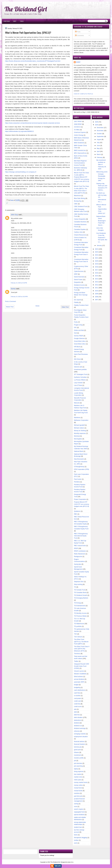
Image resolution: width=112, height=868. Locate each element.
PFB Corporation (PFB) (81, 469)
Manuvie (77, 403)
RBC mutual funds (80, 546)
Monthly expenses (80, 433)
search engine (79, 809)
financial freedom (80, 744)
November (100, 131)
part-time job (78, 796)
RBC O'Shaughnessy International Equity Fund (81, 536)
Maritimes (77, 418)
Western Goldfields (80, 674)
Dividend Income (79, 285)
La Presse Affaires (80, 380)
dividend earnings (80, 728)
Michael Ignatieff (79, 425)
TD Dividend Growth (81, 595)
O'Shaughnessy (79, 467)
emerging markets (80, 734)
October (99, 134)
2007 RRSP (78, 121)
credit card (77, 701)
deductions (78, 720)
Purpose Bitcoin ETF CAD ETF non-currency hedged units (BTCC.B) (82, 504)
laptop (76, 769)
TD (75, 587)
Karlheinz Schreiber (80, 377)
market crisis (78, 777)
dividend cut (78, 726)
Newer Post (10, 307)
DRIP (76, 274)
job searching (78, 766)
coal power (78, 698)
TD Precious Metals (80, 616)
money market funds (81, 782)
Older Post (65, 307)
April (98, 151)
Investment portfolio (80, 369)
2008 (97, 297)
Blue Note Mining (80, 198)
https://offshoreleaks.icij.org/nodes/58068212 (19, 131)
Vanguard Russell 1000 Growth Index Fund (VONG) (81, 666)
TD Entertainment (80, 606)
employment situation (81, 737)
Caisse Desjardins (80, 219)
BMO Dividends (79, 143)
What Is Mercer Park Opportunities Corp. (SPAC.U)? (102, 209)
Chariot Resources (80, 235)
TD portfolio (78, 626)
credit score (78, 706)
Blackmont (77, 196)
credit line (77, 704)
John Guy (14, 215)
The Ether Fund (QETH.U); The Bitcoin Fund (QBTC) (81, 642)
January (99, 245)
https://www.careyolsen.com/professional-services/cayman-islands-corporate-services (33, 123)
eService (77, 731)
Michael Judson (79, 428)
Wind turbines (78, 676)
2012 (97, 285)
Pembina (77, 482)
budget (76, 685)
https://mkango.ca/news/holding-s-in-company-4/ (21, 172)
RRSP (76, 548)
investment (78, 755)
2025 (97, 125)
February (100, 157)
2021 (97, 258)
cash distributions (80, 690)
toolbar (76, 840)
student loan (78, 827)
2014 (97, 279)
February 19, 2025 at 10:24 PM (19, 297)
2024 (97, 249)
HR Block (77, 347)
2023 (97, 252)
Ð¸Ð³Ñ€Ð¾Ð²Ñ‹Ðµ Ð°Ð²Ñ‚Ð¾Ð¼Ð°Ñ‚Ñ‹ (25, 1)
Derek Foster (78, 280)
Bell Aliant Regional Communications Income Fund (80, 163)
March (99, 154)
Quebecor (77, 511)
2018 (97, 267)
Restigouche (78, 556)
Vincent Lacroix (79, 671)
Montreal (77, 436)
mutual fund (78, 788)
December (100, 128)
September (100, 136)
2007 (97, 300)
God (75, 333)
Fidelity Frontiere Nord (81, 305)
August (99, 139)
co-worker (77, 696)
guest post (77, 750)
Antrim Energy (79, 135)
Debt (15, 21)
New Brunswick (79, 459)
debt (75, 712)
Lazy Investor (78, 383)
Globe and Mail (79, 330)
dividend (77, 723)
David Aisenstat (79, 277)
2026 (97, 122)
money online (78, 785)
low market (78, 774)
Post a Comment (11, 301)
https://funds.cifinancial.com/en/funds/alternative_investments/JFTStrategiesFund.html (33, 61)
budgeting (77, 687)
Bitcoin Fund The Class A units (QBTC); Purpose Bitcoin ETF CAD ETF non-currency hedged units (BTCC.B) (82, 177)
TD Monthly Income (80, 613)
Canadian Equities (80, 229)
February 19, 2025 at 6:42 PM (19, 283)
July (98, 142)
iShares (76, 752)
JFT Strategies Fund (81, 374)
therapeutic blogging (81, 838)
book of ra (71, 862)
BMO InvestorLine (80, 150)
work (76, 843)
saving (76, 804)
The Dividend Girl (26, 9)
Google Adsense (79, 338)
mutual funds (78, 791)
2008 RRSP (78, 124)
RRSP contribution (80, 551)
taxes (76, 835)
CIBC (76, 204)
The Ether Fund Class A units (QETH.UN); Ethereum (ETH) (82, 649)
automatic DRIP (79, 682)
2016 (97, 273)
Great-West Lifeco (80, 341)
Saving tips (78, 564)
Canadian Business (80, 222)
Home (37, 306)
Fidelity (76, 302)
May (98, 148)
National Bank (79, 451)
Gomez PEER (79, 336)
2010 (97, 291)
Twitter (76, 661)
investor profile (79, 758)
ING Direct (77, 359)
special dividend (79, 815)
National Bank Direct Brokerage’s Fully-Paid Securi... (101, 221)
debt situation (78, 717)
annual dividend (79, 679)
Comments (79, 35)
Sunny (13, 289)
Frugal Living (78, 325)
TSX (75, 634)
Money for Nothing (80, 431)
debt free (77, 715)
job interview (78, 763)
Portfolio (7, 21)
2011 (97, 288)
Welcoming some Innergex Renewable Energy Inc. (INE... (102, 176)
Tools (22, 21)
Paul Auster (78, 479)
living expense (79, 771)
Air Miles (77, 130)
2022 (97, 255)
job (75, 761)
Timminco (77, 654)
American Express (80, 132)
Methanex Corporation (81, 420)
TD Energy (77, 603)
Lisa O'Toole (78, 385)
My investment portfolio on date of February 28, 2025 (101, 164)
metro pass (78, 780)
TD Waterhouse (79, 624)
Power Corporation (80, 499)
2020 (97, 261)
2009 (97, 294)
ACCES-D (77, 127)
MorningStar (78, 439)
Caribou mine (78, 232)
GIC (75, 327)
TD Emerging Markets (81, 598)
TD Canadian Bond (80, 592)
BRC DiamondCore (80, 153)
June (98, 145)
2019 (97, 264)
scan (76, 806)
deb (75, 709)
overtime (77, 793)
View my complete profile (83, 94)
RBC (76, 514)
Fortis (76, 322)
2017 (97, 270)
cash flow (77, 693)
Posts (78, 32)
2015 (97, 276)
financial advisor (79, 741)
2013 (97, 282)
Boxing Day (78, 201)
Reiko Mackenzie (80, 554)
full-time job (78, 747)
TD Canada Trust (80, 590)
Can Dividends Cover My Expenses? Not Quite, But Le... (102, 238)
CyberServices (79, 271)
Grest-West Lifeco (80, 344)
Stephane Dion (79, 582)
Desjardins (77, 282)
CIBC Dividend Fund (81, 206)
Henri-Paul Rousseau (81, 354)
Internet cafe (78, 367)
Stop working (78, 584)
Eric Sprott (77, 300)
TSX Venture (78, 637)
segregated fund (79, 812)
